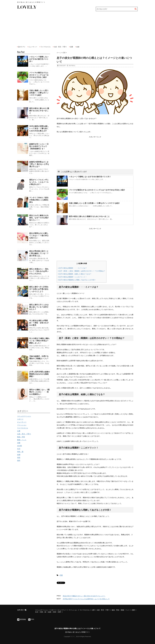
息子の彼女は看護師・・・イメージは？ (72, 268)
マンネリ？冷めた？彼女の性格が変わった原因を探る (39, 200)
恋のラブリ (22, 47)
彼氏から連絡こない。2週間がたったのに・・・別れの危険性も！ (39, 392)
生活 (19, 449)
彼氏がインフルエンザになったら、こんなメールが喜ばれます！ (39, 182)
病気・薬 (20, 452)
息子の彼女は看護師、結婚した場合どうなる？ (75, 274)
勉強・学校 (21, 437)
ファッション (22, 425)
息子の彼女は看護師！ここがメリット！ (72, 277)
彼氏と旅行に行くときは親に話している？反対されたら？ (39, 307)
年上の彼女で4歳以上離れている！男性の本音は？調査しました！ (39, 341)
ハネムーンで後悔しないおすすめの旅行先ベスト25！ (90, 177)
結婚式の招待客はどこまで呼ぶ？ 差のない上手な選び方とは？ (39, 164)
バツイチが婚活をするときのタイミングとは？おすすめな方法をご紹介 (97, 190)
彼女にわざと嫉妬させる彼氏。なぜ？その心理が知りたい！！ (39, 218)
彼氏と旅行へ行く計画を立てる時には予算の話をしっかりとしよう (39, 289)
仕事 (19, 431)
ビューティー (33, 47)
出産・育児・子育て (60, 47)
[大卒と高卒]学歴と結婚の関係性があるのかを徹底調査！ (40, 374)
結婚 (78, 47)
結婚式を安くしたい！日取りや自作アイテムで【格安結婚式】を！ (39, 146)
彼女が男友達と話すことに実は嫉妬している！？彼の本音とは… (39, 253)
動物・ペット (22, 440)
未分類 (20, 446)
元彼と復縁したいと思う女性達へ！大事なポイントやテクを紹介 (94, 203)
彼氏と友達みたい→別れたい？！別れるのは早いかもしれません (39, 271)
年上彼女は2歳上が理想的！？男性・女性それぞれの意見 (39, 323)
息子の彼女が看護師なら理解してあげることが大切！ (77, 280)
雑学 (19, 461)
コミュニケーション (24, 416)
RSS (33, 619)
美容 (19, 458)
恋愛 (72, 47)
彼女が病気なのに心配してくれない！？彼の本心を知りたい (39, 236)
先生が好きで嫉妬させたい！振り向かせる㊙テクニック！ (84, 596)
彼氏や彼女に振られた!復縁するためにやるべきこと (89, 216)
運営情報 (23, 619)
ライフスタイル (46, 47)
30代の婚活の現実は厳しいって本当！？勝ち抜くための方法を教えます (39, 128)
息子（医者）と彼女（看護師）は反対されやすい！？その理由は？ (82, 271)
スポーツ (20, 419)
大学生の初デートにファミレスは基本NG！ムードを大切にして (86, 599)
